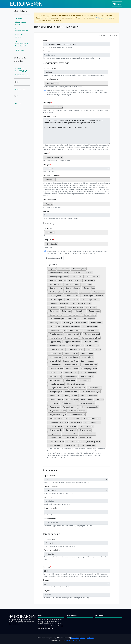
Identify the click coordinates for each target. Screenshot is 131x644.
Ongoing (46, 580)
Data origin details (50, 116)
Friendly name (48, 51)
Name (45, 40)
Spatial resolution (51, 486)
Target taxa (49, 240)
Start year (46, 567)
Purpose (46, 153)
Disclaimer (90, 638)
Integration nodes (21, 24)
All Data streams (19, 36)
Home (19, 18)
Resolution (48, 497)
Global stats (21, 89)
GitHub (78, 640)
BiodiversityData (22, 30)
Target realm (49, 228)
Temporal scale (50, 539)
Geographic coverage (52, 68)
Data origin (47, 103)
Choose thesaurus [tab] (54, 258)
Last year (46, 591)
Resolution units (50, 508)
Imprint (83, 638)
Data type (46, 165)
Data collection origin (51, 175)
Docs (18, 104)
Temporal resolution (52, 550)
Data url (46, 211)
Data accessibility (49, 200)
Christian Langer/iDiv (67, 640)
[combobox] (76, 83)
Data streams (21, 75)
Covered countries (51, 79)
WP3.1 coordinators (103, 18)
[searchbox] (60, 84)
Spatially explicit (50, 476)
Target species (52, 265)
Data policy (75, 638)
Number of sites (50, 519)
